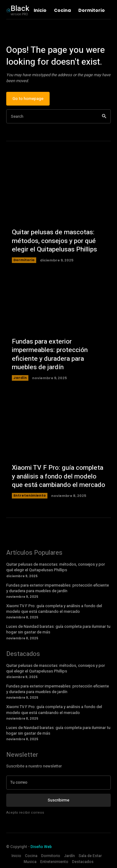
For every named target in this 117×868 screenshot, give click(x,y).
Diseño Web (41, 847)
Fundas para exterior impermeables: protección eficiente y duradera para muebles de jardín (50, 354)
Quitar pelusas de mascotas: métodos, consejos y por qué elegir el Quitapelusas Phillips (54, 241)
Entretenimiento (30, 495)
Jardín (20, 378)
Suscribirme (58, 800)
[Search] (104, 116)
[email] (58, 782)
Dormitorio (24, 260)
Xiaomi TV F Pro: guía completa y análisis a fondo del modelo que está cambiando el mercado (58, 476)
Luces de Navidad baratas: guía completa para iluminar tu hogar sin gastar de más (58, 629)
